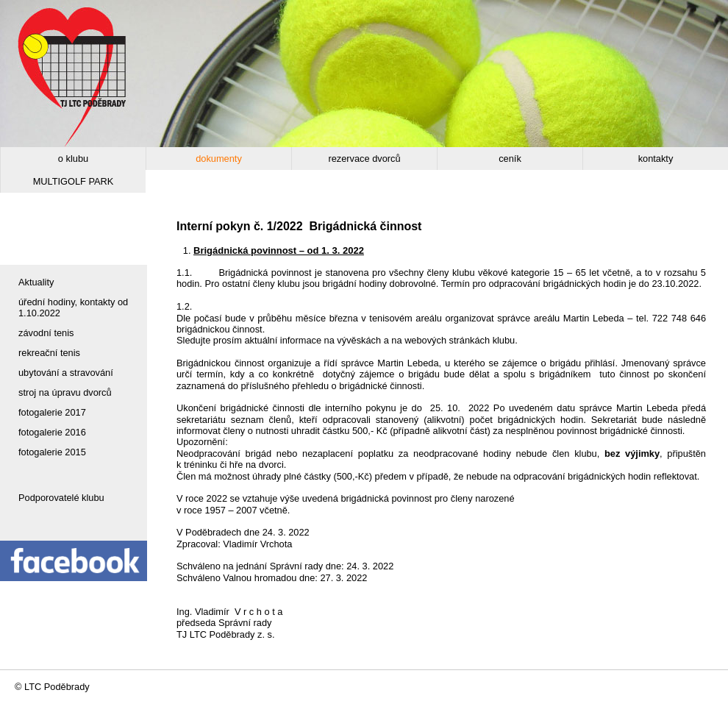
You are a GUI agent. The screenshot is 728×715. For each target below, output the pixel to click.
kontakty (656, 159)
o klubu (73, 159)
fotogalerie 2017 (52, 412)
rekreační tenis (49, 353)
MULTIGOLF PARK (74, 181)
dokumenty (219, 159)
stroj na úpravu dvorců (65, 392)
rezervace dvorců (364, 159)
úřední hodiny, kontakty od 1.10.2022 (73, 307)
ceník (510, 159)
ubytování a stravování (66, 373)
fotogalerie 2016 (52, 432)
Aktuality (36, 282)
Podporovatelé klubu (61, 498)
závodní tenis (46, 333)
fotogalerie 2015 (52, 452)
